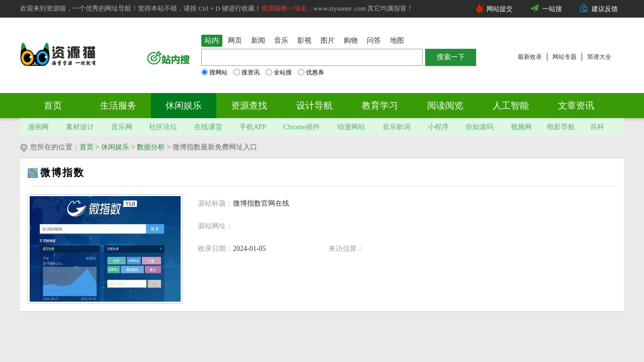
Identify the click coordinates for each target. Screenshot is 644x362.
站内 (212, 40)
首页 (53, 106)
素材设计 (80, 127)
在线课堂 (208, 127)
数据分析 (151, 147)
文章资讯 (576, 106)
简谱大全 (599, 57)
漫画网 (38, 127)
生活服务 (118, 106)
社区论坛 (163, 127)
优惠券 (311, 72)
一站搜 (552, 9)
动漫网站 (351, 127)
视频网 (521, 127)
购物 (351, 40)
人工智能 (511, 106)
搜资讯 (247, 72)
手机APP (253, 127)
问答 (374, 40)
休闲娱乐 (184, 106)
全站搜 (279, 72)
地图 (397, 40)
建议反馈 (605, 9)
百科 (597, 127)
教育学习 (380, 106)
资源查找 (249, 106)
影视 (304, 40)
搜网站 (214, 72)
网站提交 (500, 9)
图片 (328, 40)
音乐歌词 (396, 127)
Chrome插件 (302, 127)
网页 (235, 40)
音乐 (281, 40)
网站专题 (565, 57)
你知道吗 (479, 127)
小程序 (438, 127)
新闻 (258, 40)
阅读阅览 (445, 106)
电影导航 (561, 127)
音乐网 (122, 127)
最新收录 (530, 57)
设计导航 (314, 106)
